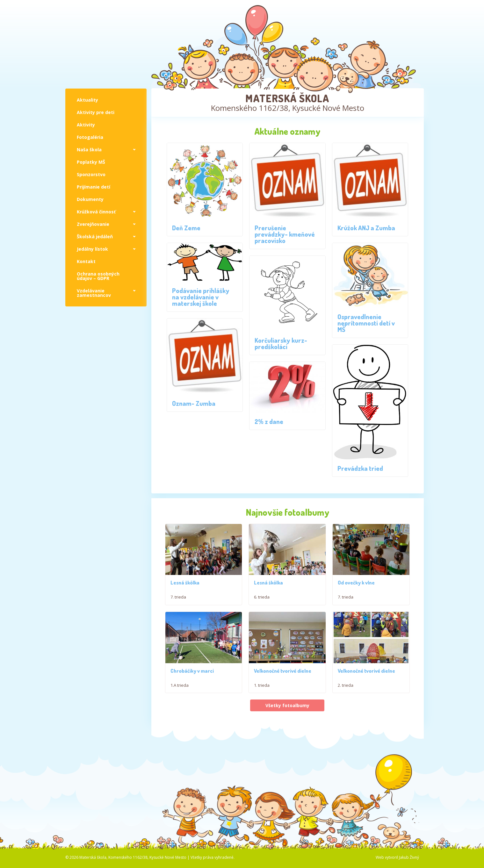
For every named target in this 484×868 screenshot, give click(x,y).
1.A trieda (180, 700)
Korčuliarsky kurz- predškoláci (281, 343)
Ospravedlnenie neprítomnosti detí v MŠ (366, 323)
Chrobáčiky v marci (192, 686)
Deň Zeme (186, 228)
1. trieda (262, 700)
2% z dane (269, 421)
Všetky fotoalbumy (287, 720)
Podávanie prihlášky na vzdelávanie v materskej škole (201, 297)
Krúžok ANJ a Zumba (366, 228)
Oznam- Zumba (194, 403)
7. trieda (178, 601)
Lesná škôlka (185, 586)
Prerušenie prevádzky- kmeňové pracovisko (285, 234)
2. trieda (346, 700)
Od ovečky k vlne (356, 590)
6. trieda (262, 601)
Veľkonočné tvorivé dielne (283, 686)
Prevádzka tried (360, 468)
